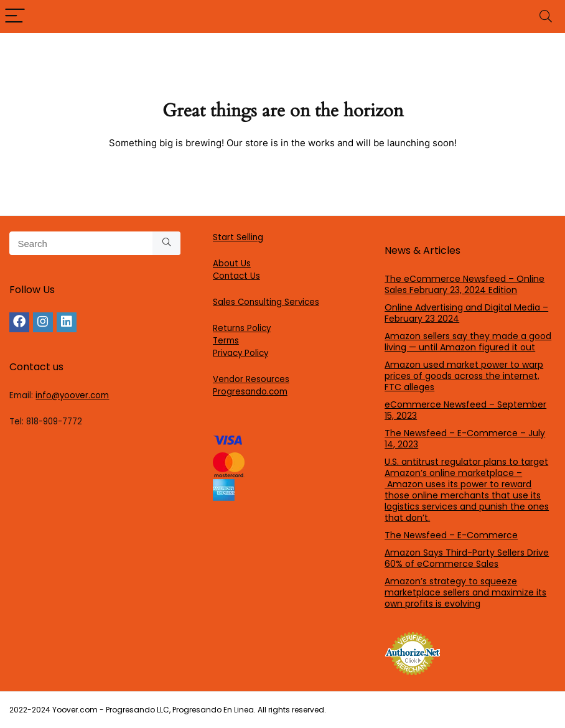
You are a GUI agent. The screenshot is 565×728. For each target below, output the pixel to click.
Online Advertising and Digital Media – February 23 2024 (466, 313)
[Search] (546, 16)
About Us (232, 264)
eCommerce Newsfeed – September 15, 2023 (465, 410)
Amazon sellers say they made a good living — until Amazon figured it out (468, 342)
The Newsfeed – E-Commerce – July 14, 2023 (465, 439)
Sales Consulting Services (266, 302)
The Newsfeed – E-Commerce (451, 535)
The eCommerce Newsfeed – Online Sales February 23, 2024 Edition (465, 284)
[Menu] (15, 16)
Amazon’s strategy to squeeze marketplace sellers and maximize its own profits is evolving (465, 592)
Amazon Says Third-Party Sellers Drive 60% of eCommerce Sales (467, 558)
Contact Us (236, 276)
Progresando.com (250, 392)
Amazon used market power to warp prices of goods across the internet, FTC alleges (464, 376)
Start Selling (238, 237)
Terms (226, 341)
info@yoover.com (72, 395)
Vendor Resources (251, 379)
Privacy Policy (240, 353)
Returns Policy (242, 328)
